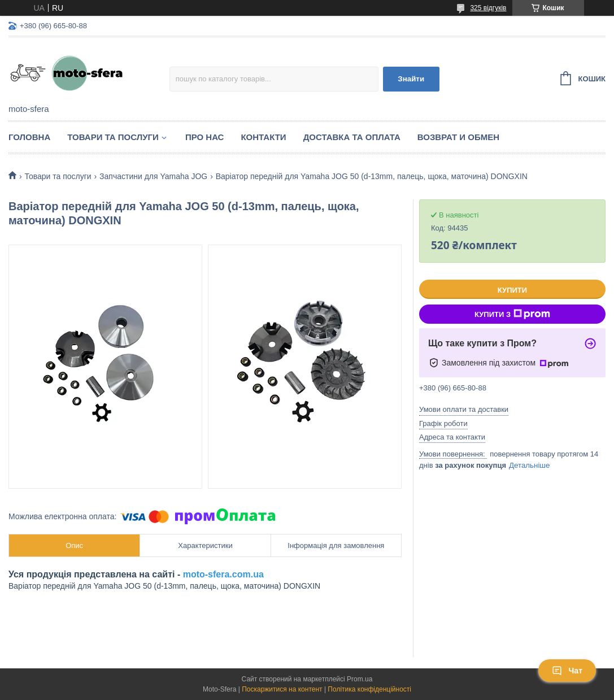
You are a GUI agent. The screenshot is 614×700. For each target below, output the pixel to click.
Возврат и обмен (458, 137)
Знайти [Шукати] (411, 79)
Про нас (205, 137)
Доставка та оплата (352, 137)
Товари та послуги (113, 137)
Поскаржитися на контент (282, 689)
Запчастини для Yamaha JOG (153, 176)
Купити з (512, 314)
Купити (512, 290)
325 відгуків (488, 8)
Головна (29, 137)
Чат (567, 671)
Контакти (263, 137)
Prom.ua (360, 679)
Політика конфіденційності (369, 689)
